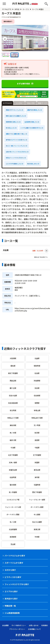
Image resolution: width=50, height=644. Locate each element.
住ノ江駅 (13, 522)
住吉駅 (37, 388)
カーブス (26, 9)
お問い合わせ (34, 625)
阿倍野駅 (37, 381)
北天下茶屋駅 (13, 455)
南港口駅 (37, 529)
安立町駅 (13, 410)
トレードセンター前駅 (37, 500)
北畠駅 (37, 358)
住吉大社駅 (13, 395)
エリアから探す (11, 591)
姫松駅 (13, 366)
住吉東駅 (37, 395)
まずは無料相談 (25, 84)
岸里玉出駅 (13, 470)
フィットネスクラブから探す (17, 584)
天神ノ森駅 (13, 462)
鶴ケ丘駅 (13, 388)
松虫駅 (37, 373)
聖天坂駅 (13, 485)
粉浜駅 (37, 433)
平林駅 (37, 537)
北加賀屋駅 (13, 529)
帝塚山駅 (37, 410)
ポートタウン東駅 (37, 507)
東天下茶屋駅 (13, 373)
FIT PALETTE (7, 9)
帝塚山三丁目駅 (13, 418)
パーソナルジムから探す (15, 556)
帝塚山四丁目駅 (37, 418)
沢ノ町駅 (37, 425)
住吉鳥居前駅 (13, 403)
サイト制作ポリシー (19, 625)
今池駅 (13, 448)
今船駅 (37, 448)
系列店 (17, 9)
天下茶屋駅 (37, 455)
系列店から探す (11, 599)
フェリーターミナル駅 (13, 507)
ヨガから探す (10, 570)
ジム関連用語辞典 (12, 613)
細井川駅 (13, 440)
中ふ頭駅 (37, 514)
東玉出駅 (37, 470)
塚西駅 (37, 403)
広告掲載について (35, 629)
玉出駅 (13, 544)
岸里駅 (37, 462)
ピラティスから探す (13, 577)
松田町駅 (13, 477)
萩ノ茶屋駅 (13, 492)
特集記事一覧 (10, 606)
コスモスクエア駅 (13, 500)
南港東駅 (13, 537)
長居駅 (37, 440)
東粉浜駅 (13, 425)
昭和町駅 (37, 366)
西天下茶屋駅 (37, 492)
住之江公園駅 (37, 522)
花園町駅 (37, 485)
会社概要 (5, 625)
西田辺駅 (13, 381)
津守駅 (37, 477)
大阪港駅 (13, 358)
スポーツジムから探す (14, 563)
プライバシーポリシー (17, 629)
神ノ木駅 (13, 433)
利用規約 (45, 625)
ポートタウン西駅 (13, 514)
